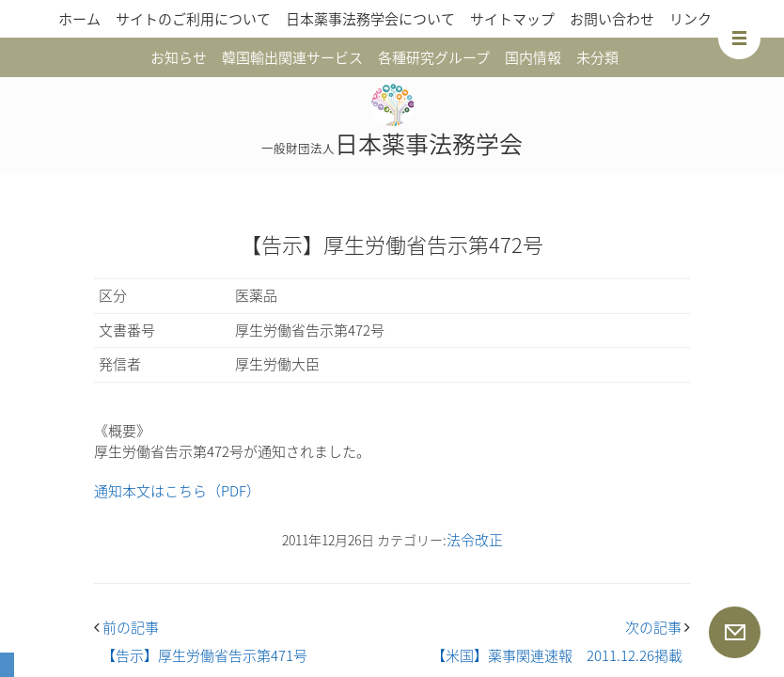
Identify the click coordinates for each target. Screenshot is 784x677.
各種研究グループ (434, 57)
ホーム (79, 19)
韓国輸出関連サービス (292, 57)
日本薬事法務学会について (370, 19)
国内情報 (533, 57)
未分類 (597, 57)
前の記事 (126, 627)
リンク (690, 19)
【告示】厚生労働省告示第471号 (204, 655)
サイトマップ (512, 19)
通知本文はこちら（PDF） (177, 491)
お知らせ (179, 57)
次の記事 (658, 627)
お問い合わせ (612, 19)
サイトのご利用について (193, 19)
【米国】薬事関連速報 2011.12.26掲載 (557, 655)
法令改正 (475, 540)
